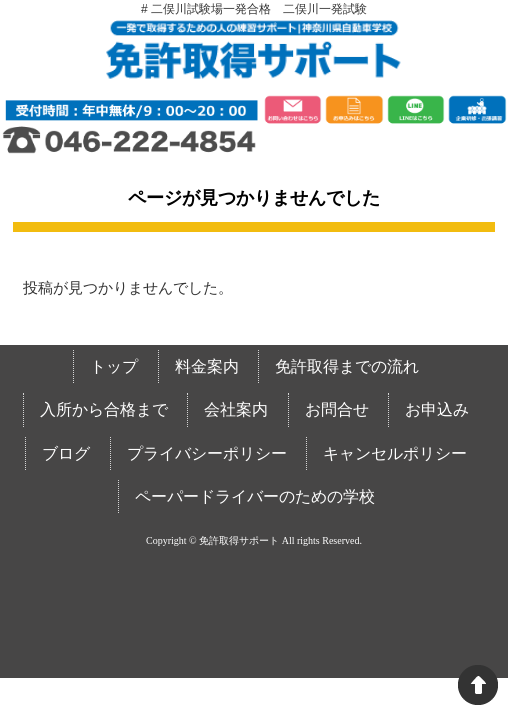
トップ (114, 366)
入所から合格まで (104, 409)
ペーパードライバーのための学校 (255, 496)
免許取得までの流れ (347, 366)
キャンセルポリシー (395, 453)
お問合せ (337, 409)
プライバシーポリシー (207, 453)
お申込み (437, 409)
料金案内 (207, 366)
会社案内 (236, 409)
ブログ (66, 453)
